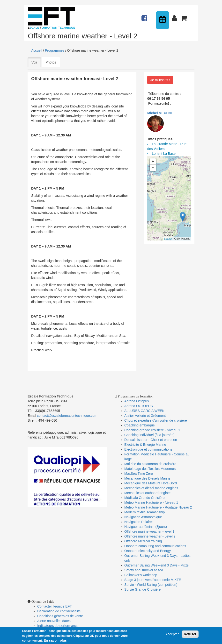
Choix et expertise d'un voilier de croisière (156, 420)
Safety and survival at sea (144, 570)
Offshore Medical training (144, 541)
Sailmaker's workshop (141, 575)
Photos (51, 62)
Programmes (55, 50)
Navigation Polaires (139, 522)
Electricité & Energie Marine (145, 445)
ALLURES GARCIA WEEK (144, 411)
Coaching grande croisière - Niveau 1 (152, 430)
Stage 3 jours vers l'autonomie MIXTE (153, 580)
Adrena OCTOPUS (139, 406)
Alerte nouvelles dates (54, 621)
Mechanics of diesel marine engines (151, 488)
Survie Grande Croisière (142, 589)
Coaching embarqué (140, 425)
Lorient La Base (164, 154)
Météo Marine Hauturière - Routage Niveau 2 (158, 507)
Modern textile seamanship (144, 512)
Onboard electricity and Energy (148, 551)
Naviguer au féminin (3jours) (146, 527)
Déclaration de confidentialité (59, 611)
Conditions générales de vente (60, 616)
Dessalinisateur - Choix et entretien (151, 440)
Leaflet (168, 239)
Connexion (175, 16)
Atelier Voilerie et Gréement (145, 416)
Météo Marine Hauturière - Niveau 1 (151, 502)
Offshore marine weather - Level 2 (150, 536)
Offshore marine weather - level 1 (149, 531)
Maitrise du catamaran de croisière (150, 464)
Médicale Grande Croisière (144, 498)
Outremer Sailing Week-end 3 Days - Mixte (156, 565)
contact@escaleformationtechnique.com (67, 416)
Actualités (145, 16)
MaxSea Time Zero (139, 474)
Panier (184, 16)
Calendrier (163, 20)
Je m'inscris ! (160, 80)
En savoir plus (55, 641)
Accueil (37, 50)
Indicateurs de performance (58, 626)
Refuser (190, 634)
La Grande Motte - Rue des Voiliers (167, 146)
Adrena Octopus (137, 401)
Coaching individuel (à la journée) (149, 435)
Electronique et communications (148, 449)
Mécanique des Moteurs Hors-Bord (151, 483)
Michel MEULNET (161, 113)
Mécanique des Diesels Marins (147, 478)
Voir (36, 62)
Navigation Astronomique (143, 517)
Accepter (172, 634)
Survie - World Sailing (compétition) (151, 585)
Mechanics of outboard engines (148, 493)
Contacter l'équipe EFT (55, 606)
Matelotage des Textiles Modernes (150, 469)
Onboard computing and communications (155, 546)
